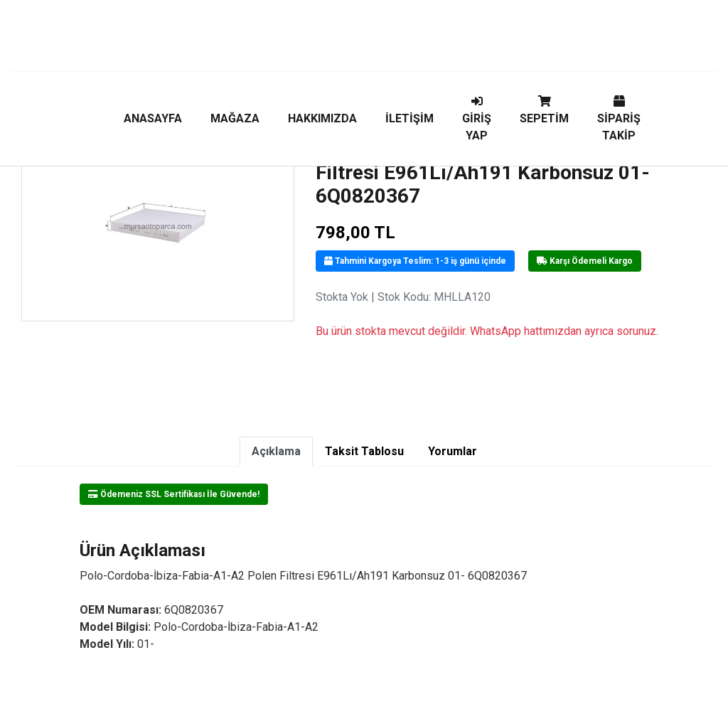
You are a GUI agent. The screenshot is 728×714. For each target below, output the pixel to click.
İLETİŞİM (409, 118)
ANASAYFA (153, 118)
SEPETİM (544, 110)
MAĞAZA (235, 118)
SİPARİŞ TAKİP (619, 119)
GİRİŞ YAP (477, 119)
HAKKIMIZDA (322, 118)
